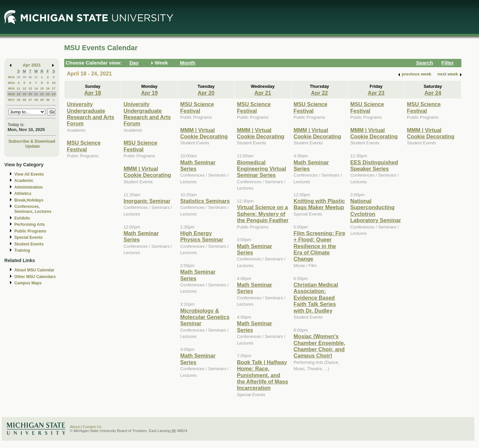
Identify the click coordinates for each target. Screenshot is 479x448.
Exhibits (22, 218)
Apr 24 (433, 93)
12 (24, 88)
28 (18, 77)
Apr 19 (149, 93)
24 (54, 94)
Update (33, 146)
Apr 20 (206, 93)
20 (30, 94)
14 (36, 88)
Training (22, 250)
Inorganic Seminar (147, 201)
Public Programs (30, 231)
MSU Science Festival (84, 146)
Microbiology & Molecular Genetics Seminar (205, 317)
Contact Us (92, 427)
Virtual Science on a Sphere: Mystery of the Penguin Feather (263, 214)
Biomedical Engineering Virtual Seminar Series (261, 169)
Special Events (28, 237)
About (75, 427)
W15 (11, 88)
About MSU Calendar (34, 270)
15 (42, 88)
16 (48, 88)
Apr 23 (376, 93)
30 (30, 77)
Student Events (29, 244)
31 (36, 77)
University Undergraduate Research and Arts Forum (90, 114)
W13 (11, 77)
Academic (24, 181)
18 (18, 94)
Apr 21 (263, 93)
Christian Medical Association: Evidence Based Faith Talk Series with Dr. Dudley (316, 298)
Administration (28, 187)
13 (30, 88)
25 (18, 100)
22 (42, 94)
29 (24, 77)
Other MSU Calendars (35, 277)
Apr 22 (319, 93)
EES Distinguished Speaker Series (374, 165)
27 (30, 100)
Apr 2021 (32, 65)
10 (54, 83)
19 (24, 94)
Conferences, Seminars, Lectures (33, 209)
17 (54, 88)
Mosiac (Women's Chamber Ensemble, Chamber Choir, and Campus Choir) (319, 346)
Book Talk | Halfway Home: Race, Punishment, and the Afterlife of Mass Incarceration (262, 375)
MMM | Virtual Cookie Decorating (147, 172)
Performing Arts (30, 224)
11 (18, 88)
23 (48, 94)
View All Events (29, 174)
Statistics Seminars (205, 201)
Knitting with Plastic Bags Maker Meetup (319, 204)
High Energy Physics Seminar (202, 236)
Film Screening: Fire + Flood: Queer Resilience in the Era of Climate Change (319, 246)
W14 (11, 83)
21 (36, 94)
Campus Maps (28, 283)
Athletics (23, 194)
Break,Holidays (29, 200)
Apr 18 (93, 93)
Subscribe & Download (32, 141)
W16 (11, 94)
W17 (11, 100)
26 (24, 100)
